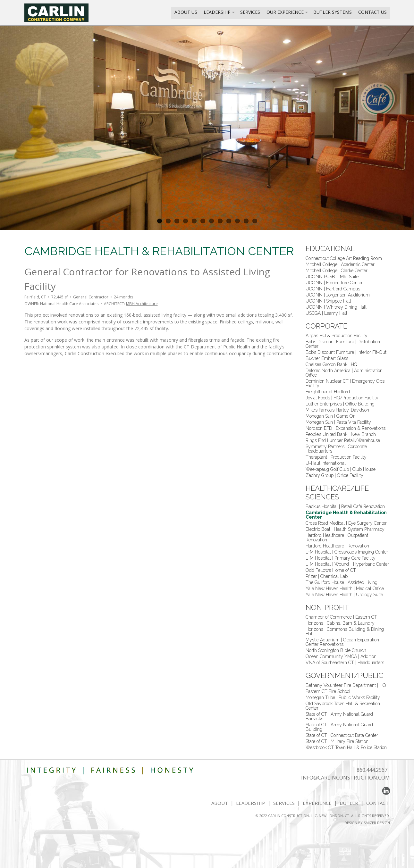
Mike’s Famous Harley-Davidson (337, 410)
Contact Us (372, 12)
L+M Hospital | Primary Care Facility (341, 558)
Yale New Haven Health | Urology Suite (344, 595)
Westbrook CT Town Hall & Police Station (346, 747)
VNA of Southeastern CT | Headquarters (345, 663)
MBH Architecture (142, 304)
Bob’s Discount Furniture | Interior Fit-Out (346, 352)
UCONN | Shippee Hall (328, 301)
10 (237, 221)
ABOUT (220, 803)
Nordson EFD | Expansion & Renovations (346, 428)
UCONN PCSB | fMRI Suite (332, 277)
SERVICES (284, 803)
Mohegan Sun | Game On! (331, 416)
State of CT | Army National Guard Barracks (339, 716)
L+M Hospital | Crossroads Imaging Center (347, 552)
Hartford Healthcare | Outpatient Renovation (337, 538)
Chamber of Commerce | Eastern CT (341, 617)
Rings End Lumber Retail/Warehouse (343, 440)
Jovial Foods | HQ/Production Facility (342, 398)
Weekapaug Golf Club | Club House (341, 469)
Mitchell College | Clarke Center (337, 271)
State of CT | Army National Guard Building (339, 727)
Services (250, 12)
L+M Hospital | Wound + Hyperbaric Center (347, 564)
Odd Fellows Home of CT (331, 570)
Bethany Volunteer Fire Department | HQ (346, 685)
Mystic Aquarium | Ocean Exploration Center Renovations (342, 642)
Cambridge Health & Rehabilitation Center (346, 515)
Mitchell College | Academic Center (340, 264)
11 (246, 221)
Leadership (217, 12)
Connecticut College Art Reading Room (344, 258)
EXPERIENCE (317, 803)
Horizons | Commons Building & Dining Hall (345, 631)
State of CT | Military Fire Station (337, 741)
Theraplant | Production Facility (336, 457)
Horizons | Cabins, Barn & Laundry (340, 623)
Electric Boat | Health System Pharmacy (345, 529)
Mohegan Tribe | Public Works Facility (343, 697)
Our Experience (285, 12)
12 (255, 221)
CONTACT (378, 803)
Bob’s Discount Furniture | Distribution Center (343, 344)
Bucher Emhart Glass (327, 358)
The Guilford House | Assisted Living (342, 582)
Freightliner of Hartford (328, 392)
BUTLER (349, 803)
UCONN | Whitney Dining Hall (336, 307)
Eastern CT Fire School (328, 691)
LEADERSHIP (251, 803)
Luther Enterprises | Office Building (340, 404)
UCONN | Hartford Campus (333, 289)
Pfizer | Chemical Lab (327, 576)
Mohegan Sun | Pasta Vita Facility (338, 422)
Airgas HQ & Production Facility (337, 336)
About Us (186, 12)
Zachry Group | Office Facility (334, 475)
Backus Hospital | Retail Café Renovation (345, 506)
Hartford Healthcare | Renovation (337, 546)
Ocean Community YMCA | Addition (341, 656)
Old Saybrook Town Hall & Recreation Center (343, 706)
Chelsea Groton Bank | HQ (331, 364)
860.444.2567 (372, 770)
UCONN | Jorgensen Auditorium (338, 295)
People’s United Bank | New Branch (341, 434)
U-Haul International (326, 463)
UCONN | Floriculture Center (334, 283)
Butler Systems (333, 12)
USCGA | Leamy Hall (326, 313)
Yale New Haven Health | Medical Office (345, 588)
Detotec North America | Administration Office (344, 373)
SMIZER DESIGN (377, 823)
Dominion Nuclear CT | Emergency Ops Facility (345, 383)
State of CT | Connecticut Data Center (342, 735)
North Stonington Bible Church (336, 650)
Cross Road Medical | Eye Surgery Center (346, 523)
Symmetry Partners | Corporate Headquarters (336, 449)
